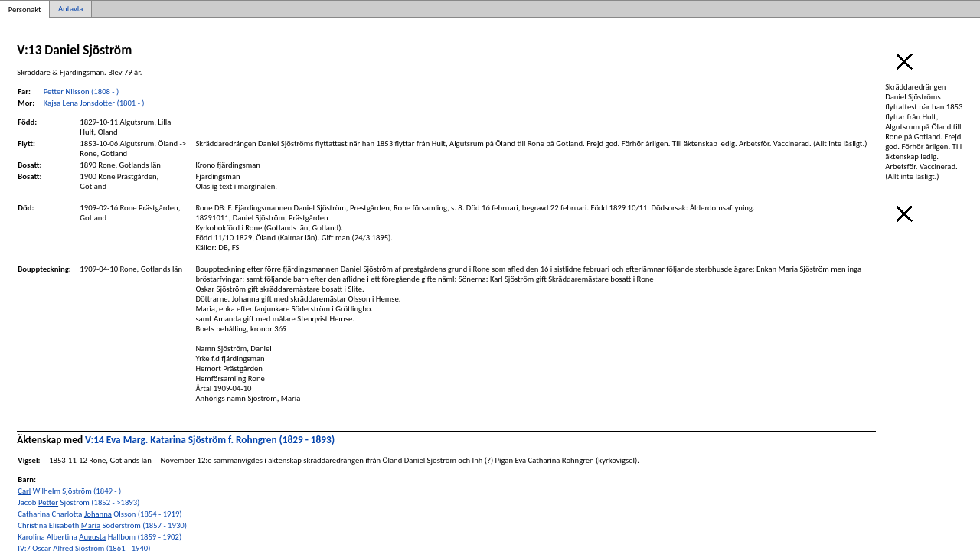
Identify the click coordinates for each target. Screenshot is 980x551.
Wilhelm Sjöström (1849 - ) (69, 491)
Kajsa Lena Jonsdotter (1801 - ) (94, 103)
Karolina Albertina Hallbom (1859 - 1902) (100, 537)
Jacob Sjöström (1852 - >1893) (78, 502)
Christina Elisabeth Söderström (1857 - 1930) (102, 525)
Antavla (70, 9)
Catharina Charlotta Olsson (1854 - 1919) (100, 514)
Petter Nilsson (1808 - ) (82, 91)
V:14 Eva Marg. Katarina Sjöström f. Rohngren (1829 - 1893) (210, 440)
